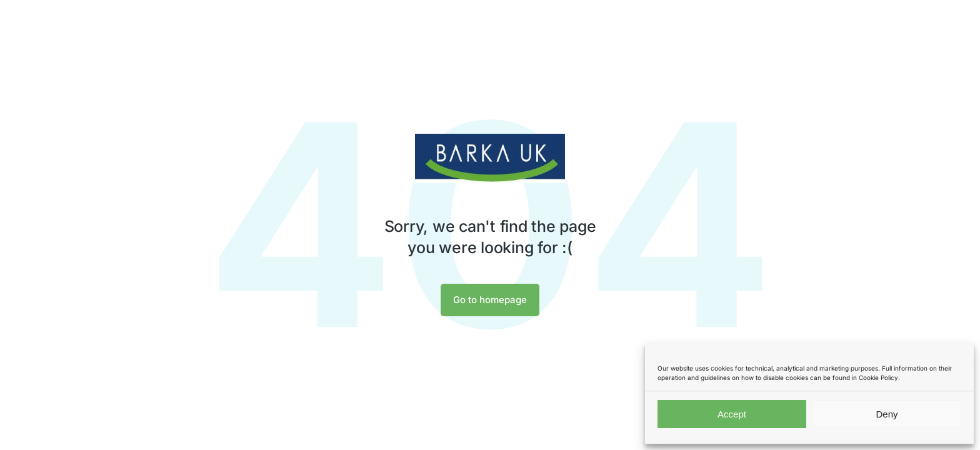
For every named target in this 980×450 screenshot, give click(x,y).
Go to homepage (490, 300)
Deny (887, 414)
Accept (732, 414)
